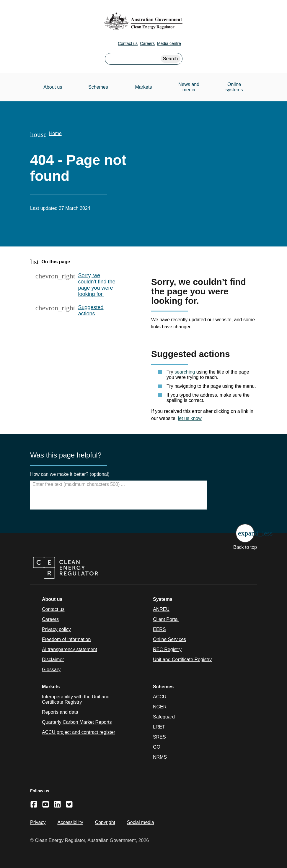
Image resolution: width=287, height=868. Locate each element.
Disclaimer (53, 659)
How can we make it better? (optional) (70, 474)
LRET (159, 727)
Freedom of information (66, 639)
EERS (159, 629)
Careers (147, 43)
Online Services (169, 639)
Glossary (51, 670)
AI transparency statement (70, 649)
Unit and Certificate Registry (182, 659)
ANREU (161, 609)
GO (157, 747)
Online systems (234, 87)
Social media (141, 822)
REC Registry (167, 649)
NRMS (160, 757)
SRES (159, 737)
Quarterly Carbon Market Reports (77, 722)
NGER (160, 707)
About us (53, 87)
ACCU (160, 697)
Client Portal (166, 619)
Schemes (98, 87)
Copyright (105, 822)
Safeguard (164, 717)
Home (55, 133)
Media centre (169, 43)
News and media (189, 87)
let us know (190, 418)
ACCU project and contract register (79, 732)
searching (185, 372)
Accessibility (70, 822)
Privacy (38, 822)
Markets (144, 87)
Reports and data (60, 712)
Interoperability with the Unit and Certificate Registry (76, 699)
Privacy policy (56, 629)
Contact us (128, 43)
